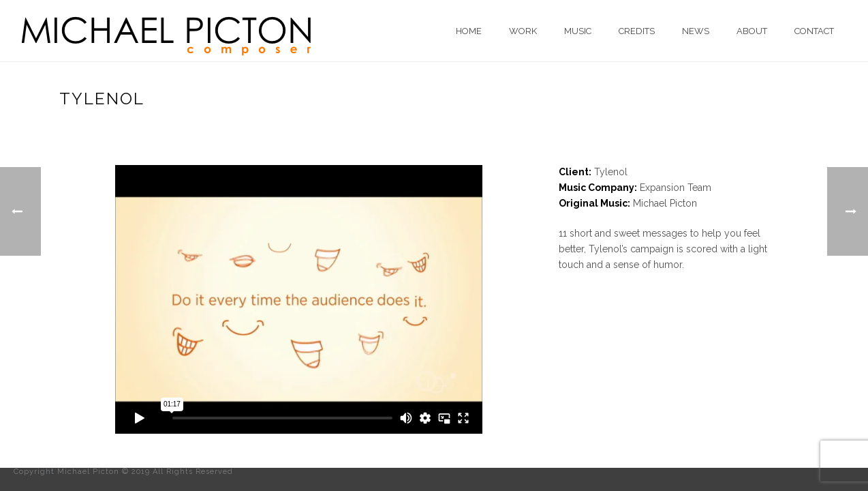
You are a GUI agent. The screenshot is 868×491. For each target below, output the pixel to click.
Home (469, 31)
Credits (637, 31)
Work (523, 31)
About (752, 31)
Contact (814, 31)
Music (578, 31)
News (696, 31)
